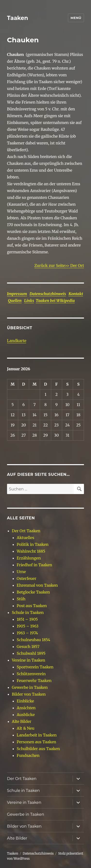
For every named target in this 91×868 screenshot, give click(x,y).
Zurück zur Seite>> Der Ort (59, 266)
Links (29, 301)
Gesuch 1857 (28, 647)
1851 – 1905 (27, 619)
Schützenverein (31, 674)
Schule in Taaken (28, 612)
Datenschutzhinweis (48, 294)
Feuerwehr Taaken (34, 681)
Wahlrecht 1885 (31, 551)
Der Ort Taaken (26, 531)
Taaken (18, 18)
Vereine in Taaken (29, 660)
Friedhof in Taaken (34, 565)
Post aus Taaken (32, 606)
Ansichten (26, 708)
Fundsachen (28, 755)
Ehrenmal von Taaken (37, 585)
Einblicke (25, 701)
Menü (76, 18)
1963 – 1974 (27, 633)
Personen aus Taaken (37, 742)
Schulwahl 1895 (31, 653)
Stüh (21, 599)
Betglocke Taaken (33, 592)
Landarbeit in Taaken (37, 735)
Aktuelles (25, 538)
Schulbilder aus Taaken (38, 749)
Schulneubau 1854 (33, 640)
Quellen (15, 301)
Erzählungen (29, 558)
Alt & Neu (26, 728)
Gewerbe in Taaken (30, 687)
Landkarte (17, 341)
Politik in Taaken (33, 544)
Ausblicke (26, 715)
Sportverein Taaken (35, 667)
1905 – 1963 (28, 626)
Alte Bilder (22, 721)
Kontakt (76, 294)
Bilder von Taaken (29, 694)
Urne (21, 572)
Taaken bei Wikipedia (55, 301)
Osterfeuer (27, 578)
